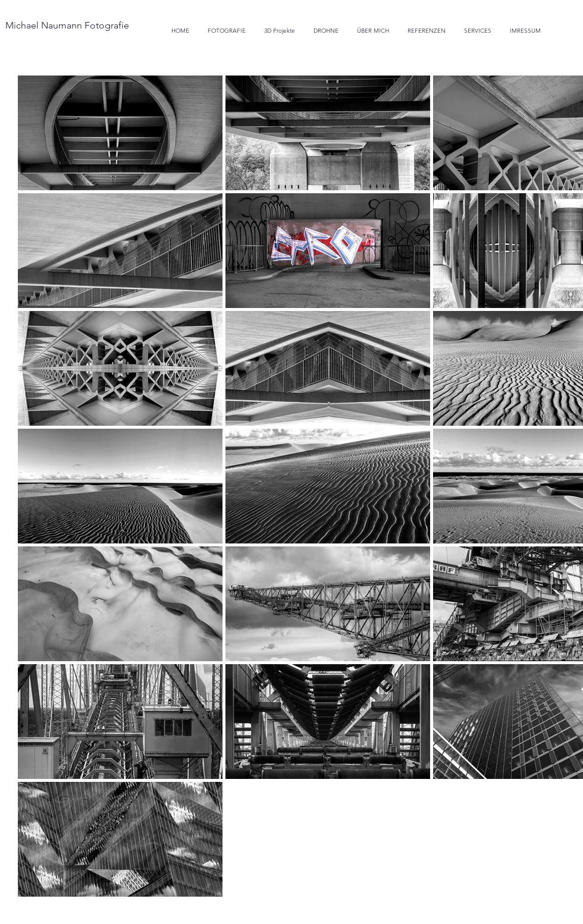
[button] (326, 31)
